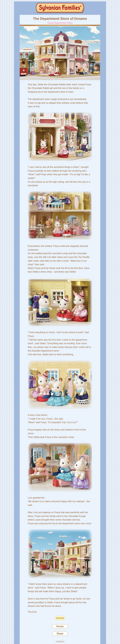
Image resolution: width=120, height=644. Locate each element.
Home (60, 634)
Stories (60, 626)
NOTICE (60, 618)
